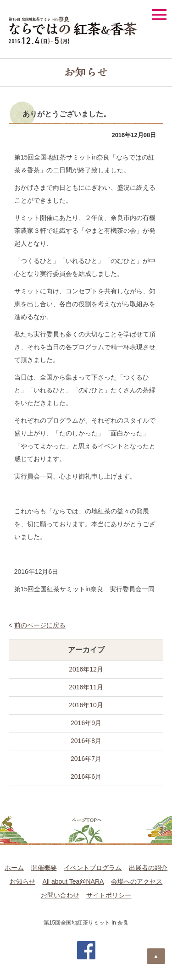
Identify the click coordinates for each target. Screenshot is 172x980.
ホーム (14, 868)
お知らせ (22, 881)
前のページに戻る (40, 625)
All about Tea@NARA (73, 881)
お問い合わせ (60, 895)
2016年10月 (86, 705)
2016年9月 (86, 723)
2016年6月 (86, 776)
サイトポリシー (109, 895)
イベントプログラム (93, 868)
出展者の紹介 (148, 868)
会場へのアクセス (137, 881)
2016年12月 (86, 669)
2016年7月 (86, 759)
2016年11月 (86, 687)
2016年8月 (86, 741)
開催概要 (44, 868)
